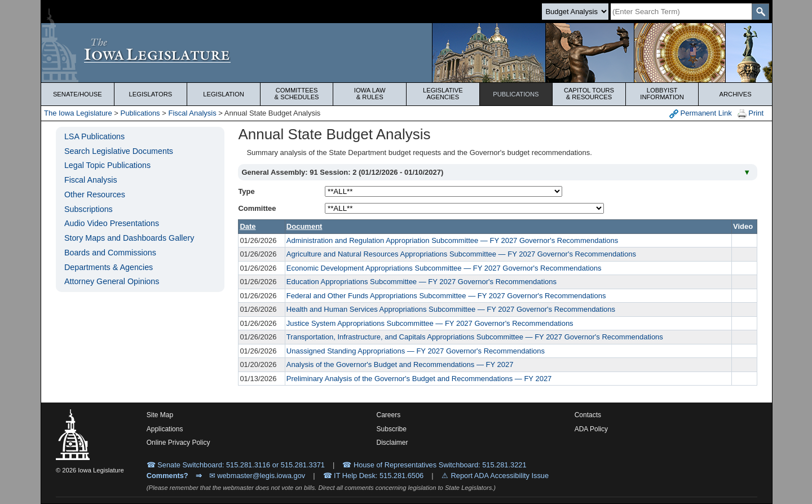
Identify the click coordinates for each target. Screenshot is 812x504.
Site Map (160, 415)
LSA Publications (94, 136)
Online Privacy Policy (178, 443)
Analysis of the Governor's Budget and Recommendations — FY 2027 (400, 364)
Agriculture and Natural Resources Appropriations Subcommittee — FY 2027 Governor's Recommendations (461, 254)
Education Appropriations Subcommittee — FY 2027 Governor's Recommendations (422, 282)
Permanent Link (701, 114)
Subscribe (392, 429)
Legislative (443, 94)
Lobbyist (662, 94)
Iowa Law (370, 94)
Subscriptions (89, 209)
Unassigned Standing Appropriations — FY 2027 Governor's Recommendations (416, 351)
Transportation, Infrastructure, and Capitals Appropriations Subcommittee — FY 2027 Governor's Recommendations (475, 337)
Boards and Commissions (110, 253)
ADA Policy (591, 429)
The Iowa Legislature (78, 113)
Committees (297, 94)
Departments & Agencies (109, 267)
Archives (736, 94)
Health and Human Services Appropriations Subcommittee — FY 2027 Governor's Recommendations (451, 309)
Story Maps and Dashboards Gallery (129, 238)
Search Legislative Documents (119, 151)
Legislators (151, 94)
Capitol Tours (589, 94)
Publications (516, 94)
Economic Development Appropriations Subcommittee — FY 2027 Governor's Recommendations (444, 268)
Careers (389, 415)
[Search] (681, 12)
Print (751, 114)
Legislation (224, 94)
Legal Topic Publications (107, 165)
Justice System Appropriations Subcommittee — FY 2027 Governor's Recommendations (430, 323)
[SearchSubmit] (760, 12)
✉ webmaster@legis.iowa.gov (257, 476)
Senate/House (78, 94)
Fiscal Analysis (192, 113)
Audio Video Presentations (112, 223)
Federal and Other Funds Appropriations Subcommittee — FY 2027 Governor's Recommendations (446, 296)
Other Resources (95, 194)
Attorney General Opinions (112, 281)
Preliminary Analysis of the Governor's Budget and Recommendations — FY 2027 (419, 379)
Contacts (588, 415)
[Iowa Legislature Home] (407, 53)
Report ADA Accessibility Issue (500, 476)
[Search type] (575, 12)
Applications (165, 429)
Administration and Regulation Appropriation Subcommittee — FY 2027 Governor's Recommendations (452, 240)
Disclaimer (392, 443)
